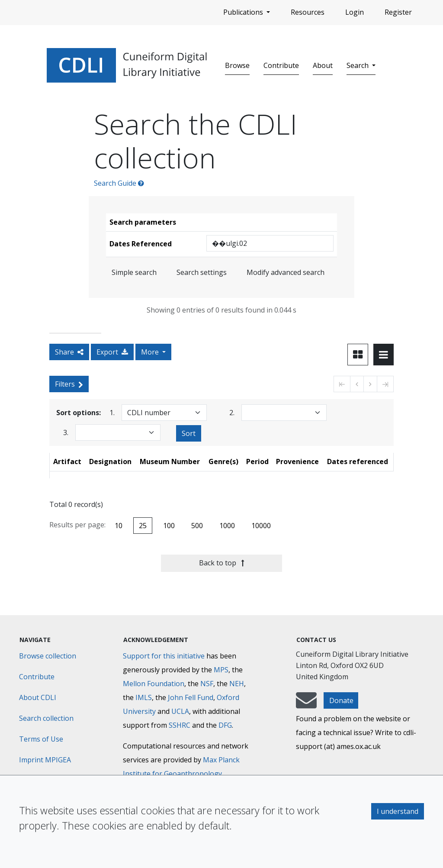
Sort (189, 433)
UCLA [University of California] (180, 711)
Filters (69, 384)
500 (197, 526)
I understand (398, 811)
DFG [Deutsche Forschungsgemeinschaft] (225, 725)
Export (112, 352)
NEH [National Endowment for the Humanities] (237, 684)
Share (69, 352)
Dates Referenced (141, 244)
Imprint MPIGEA (45, 760)
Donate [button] (341, 700)
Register (398, 12)
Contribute (281, 65)
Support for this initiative (164, 656)
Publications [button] (244, 12)
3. (66, 432)
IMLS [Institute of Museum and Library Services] (144, 697)
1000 (227, 526)
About (323, 65)
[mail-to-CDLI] (306, 704)
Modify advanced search (286, 272)
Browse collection (48, 656)
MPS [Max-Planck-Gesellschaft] (221, 670)
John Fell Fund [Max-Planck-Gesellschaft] (191, 697)
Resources (308, 12)
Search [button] (358, 65)
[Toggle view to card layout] (358, 355)
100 (169, 526)
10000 (261, 526)
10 (119, 526)
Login (355, 12)
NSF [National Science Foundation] (207, 684)
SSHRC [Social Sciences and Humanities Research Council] (180, 725)
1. (112, 412)
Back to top (222, 563)
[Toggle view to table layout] (384, 355)
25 (143, 526)
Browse (237, 65)
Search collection (46, 718)
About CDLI (38, 697)
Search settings (202, 272)
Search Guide (119, 183)
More (151, 352)
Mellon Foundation (154, 684)
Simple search (134, 272)
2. (232, 412)
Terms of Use (41, 739)
